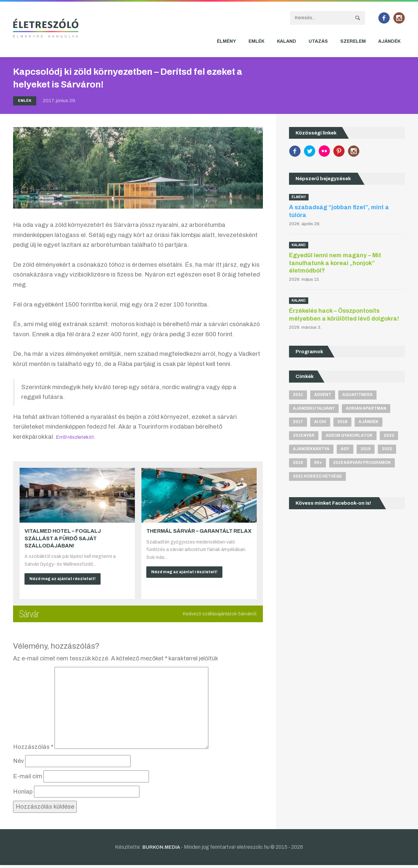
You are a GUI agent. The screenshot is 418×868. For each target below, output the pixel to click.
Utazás (318, 41)
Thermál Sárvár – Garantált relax (199, 531)
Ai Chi (320, 422)
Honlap (23, 794)
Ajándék (389, 41)
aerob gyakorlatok (349, 436)
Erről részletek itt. (81, 437)
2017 (298, 422)
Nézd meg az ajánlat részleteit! (67, 580)
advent (323, 395)
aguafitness (357, 395)
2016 (298, 464)
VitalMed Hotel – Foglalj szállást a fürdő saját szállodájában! (63, 538)
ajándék (369, 422)
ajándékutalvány (314, 408)
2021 (298, 395)
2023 (389, 436)
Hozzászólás (33, 750)
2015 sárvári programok (362, 464)
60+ (318, 464)
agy (345, 450)
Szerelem (353, 41)
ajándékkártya (311, 450)
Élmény (226, 41)
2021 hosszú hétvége (317, 478)
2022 (387, 450)
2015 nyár (304, 436)
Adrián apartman (366, 408)
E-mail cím (28, 779)
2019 (366, 450)
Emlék (257, 41)
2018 (342, 422)
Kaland (287, 41)
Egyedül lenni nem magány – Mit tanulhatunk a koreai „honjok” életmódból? (335, 263)
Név (18, 764)
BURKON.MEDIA (161, 850)
